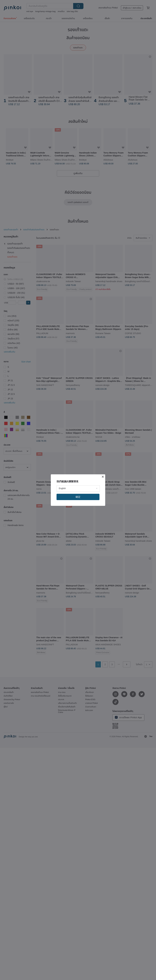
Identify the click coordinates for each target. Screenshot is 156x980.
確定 (78, 497)
